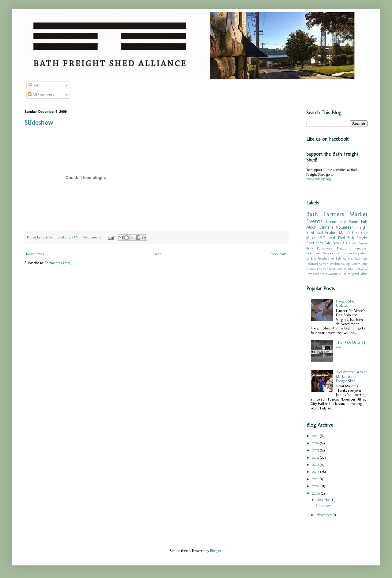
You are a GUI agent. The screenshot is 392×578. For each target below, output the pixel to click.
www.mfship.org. (319, 179)
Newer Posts (35, 254)
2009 (316, 493)
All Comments (41, 95)
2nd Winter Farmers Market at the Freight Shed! (351, 376)
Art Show (350, 243)
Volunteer (345, 227)
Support (329, 253)
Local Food (336, 238)
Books (337, 243)
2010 (316, 486)
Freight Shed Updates (346, 303)
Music (311, 238)
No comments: (93, 237)
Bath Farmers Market (337, 214)
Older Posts (278, 254)
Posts (34, 85)
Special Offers (359, 274)
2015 (316, 450)
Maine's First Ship (353, 233)
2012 (316, 472)
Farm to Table (345, 269)
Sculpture (344, 274)
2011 (316, 479)
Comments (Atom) (58, 263)
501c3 (356, 253)
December (324, 500)
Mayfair (333, 274)
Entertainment (326, 269)
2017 (316, 436)
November (324, 515)
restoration (344, 253)
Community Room (342, 222)
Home (157, 254)
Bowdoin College (340, 264)
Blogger (216, 551)
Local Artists (320, 274)
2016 (316, 443)
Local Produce (326, 233)
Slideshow (39, 122)
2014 (316, 458)
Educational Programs (334, 248)
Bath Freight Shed (322, 259)
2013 (316, 465)
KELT (321, 238)
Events (315, 221)
